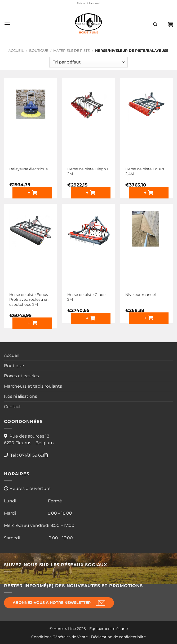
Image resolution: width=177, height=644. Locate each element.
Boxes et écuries (21, 376)
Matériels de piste (72, 51)
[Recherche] (155, 24)
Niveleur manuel (141, 295)
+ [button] (30, 192)
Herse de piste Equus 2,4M (145, 171)
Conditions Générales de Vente (59, 637)
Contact (12, 407)
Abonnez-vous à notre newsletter (52, 603)
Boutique (39, 51)
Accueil (16, 51)
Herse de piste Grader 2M (87, 297)
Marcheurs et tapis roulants (33, 386)
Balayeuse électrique (28, 169)
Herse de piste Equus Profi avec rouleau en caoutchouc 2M (29, 300)
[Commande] (88, 62)
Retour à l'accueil (88, 3)
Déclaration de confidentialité (118, 637)
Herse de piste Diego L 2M (88, 171)
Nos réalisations (21, 396)
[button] (7, 24)
